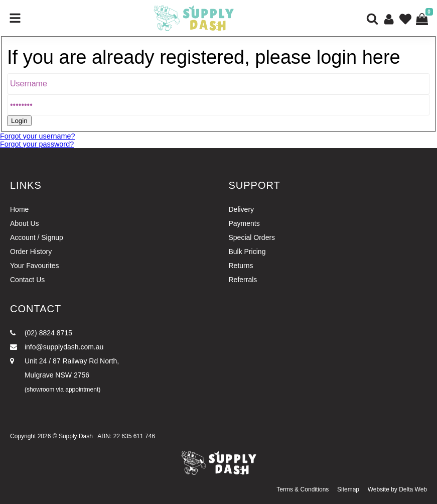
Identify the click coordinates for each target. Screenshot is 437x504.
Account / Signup (37, 237)
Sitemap (348, 489)
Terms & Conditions (303, 489)
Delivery (242, 209)
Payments (244, 223)
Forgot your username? (38, 136)
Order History (31, 251)
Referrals (243, 280)
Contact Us (27, 280)
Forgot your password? (37, 144)
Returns (241, 266)
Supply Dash (76, 436)
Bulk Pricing (247, 251)
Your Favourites (35, 266)
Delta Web (413, 489)
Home (19, 209)
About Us (25, 223)
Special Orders (252, 237)
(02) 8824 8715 (41, 333)
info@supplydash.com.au (57, 347)
